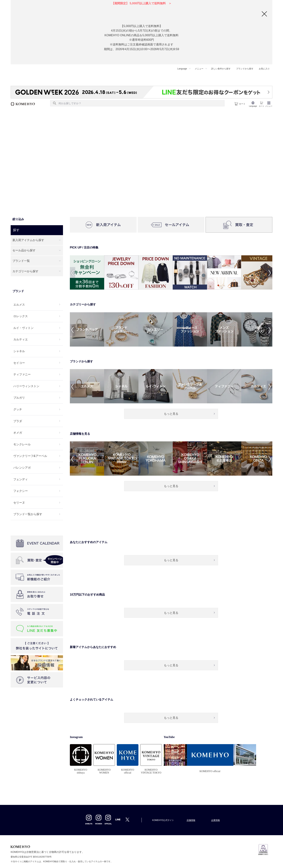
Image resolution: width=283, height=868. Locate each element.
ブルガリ (19, 398)
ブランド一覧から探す (28, 514)
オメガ (18, 433)
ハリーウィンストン (26, 386)
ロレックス (21, 316)
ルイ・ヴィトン (23, 328)
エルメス (19, 305)
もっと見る (171, 414)
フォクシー (21, 491)
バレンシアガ (22, 468)
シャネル (19, 351)
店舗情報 (191, 820)
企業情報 (215, 820)
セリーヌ (19, 503)
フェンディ (21, 479)
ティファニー (22, 374)
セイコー (19, 363)
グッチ (18, 409)
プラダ (18, 421)
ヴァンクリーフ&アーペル (30, 456)
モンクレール (22, 444)
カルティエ (21, 339)
